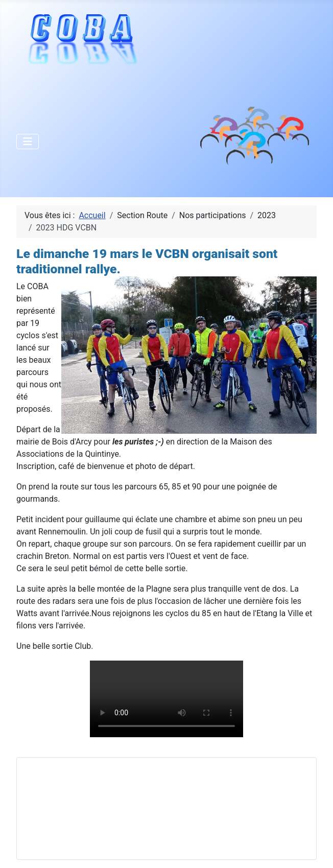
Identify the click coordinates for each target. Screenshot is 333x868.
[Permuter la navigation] (28, 142)
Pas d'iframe (102, 807)
